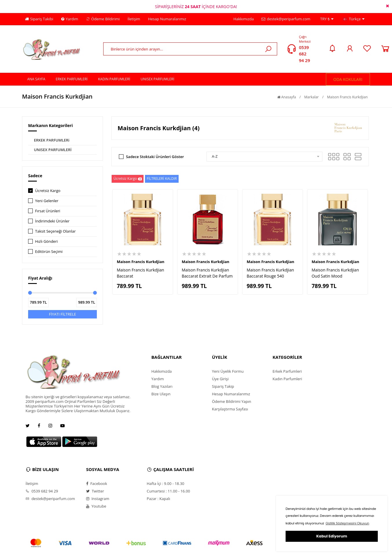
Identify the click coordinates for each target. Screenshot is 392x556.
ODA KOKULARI (348, 79)
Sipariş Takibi (39, 19)
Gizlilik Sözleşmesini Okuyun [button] (347, 523)
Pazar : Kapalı (158, 499)
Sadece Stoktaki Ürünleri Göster (155, 157)
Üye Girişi (220, 379)
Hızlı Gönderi (46, 241)
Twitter (95, 491)
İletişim (134, 19)
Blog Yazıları (162, 386)
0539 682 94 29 (304, 54)
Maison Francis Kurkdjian (347, 97)
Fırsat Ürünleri (48, 211)
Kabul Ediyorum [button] (332, 536)
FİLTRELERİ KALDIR (162, 179)
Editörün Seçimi (49, 251)
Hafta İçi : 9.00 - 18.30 (166, 483)
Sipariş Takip (223, 386)
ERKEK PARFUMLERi (52, 140)
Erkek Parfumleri (287, 371)
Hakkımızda (244, 19)
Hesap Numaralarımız (167, 19)
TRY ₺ (327, 19)
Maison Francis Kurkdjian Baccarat (140, 273)
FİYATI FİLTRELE (63, 314)
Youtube (96, 506)
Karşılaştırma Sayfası (230, 409)
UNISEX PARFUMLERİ (53, 150)
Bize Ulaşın (161, 394)
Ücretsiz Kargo (48, 191)
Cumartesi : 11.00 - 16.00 (168, 491)
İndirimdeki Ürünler (52, 221)
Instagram (98, 499)
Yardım (70, 19)
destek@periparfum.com (286, 19)
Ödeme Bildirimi (103, 19)
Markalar (311, 97)
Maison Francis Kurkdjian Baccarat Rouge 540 (270, 273)
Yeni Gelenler (47, 201)
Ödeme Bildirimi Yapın (232, 401)
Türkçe (354, 19)
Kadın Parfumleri (287, 379)
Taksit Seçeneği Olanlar (55, 231)
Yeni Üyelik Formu (228, 371)
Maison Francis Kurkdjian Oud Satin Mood (335, 273)
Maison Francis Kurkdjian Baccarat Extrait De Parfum (207, 273)
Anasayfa (287, 97)
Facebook (97, 483)
